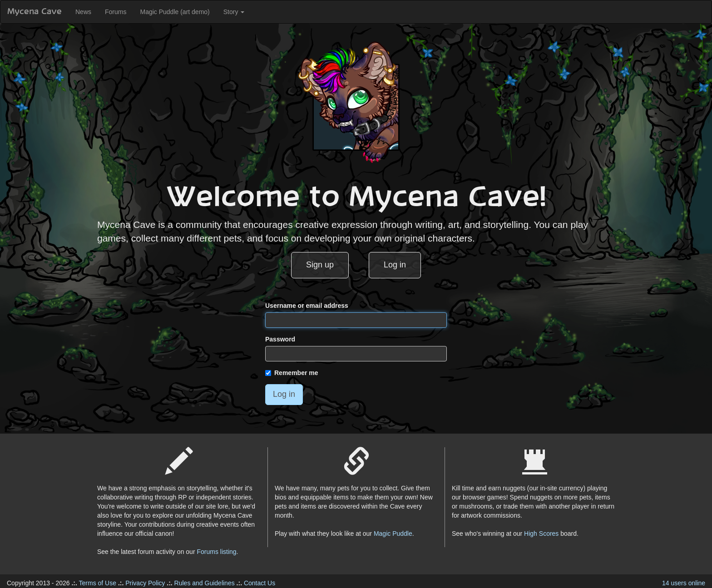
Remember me (292, 373)
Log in (395, 265)
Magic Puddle (393, 534)
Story (234, 12)
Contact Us (260, 583)
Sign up (320, 265)
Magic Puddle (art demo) (175, 12)
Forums (116, 12)
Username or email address (307, 306)
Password (280, 339)
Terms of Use (98, 583)
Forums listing (216, 552)
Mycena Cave (35, 12)
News (83, 12)
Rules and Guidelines (205, 583)
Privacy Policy (145, 583)
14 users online (684, 583)
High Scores (541, 534)
